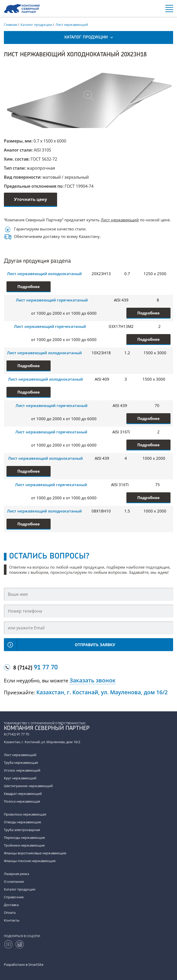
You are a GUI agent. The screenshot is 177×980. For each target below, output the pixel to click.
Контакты (12, 920)
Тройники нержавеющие (24, 845)
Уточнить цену (30, 199)
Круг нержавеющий (20, 778)
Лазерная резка (16, 874)
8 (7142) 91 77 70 (16, 734)
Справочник (14, 897)
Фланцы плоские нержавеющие (30, 861)
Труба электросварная (22, 830)
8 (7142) (35, 668)
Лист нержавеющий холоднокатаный (44, 274)
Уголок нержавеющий (22, 770)
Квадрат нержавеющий (23, 794)
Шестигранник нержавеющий (28, 786)
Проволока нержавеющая (25, 814)
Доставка (11, 905)
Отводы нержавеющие (22, 822)
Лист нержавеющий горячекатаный (52, 300)
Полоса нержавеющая (22, 801)
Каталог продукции (20, 889)
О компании (14, 881)
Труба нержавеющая (21, 763)
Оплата (10, 913)
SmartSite (36, 964)
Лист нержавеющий (120, 220)
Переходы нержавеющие (24, 838)
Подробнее (29, 287)
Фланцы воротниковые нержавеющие (35, 853)
